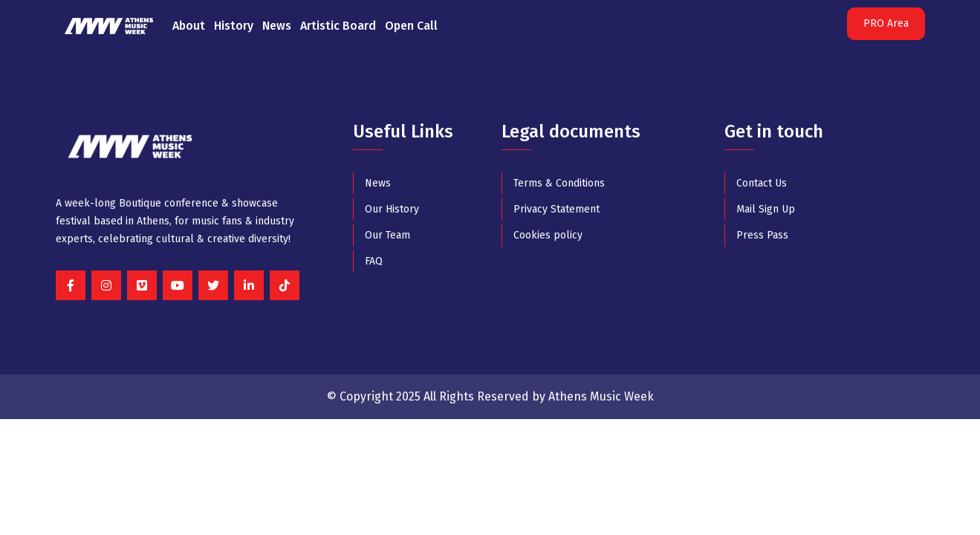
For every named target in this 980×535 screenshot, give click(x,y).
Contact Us (762, 183)
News (277, 26)
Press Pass (762, 235)
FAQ (374, 261)
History (234, 26)
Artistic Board (338, 26)
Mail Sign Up (766, 209)
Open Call (411, 26)
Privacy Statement (556, 209)
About (189, 26)
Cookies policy (548, 235)
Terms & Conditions (559, 183)
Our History (392, 209)
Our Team (387, 235)
